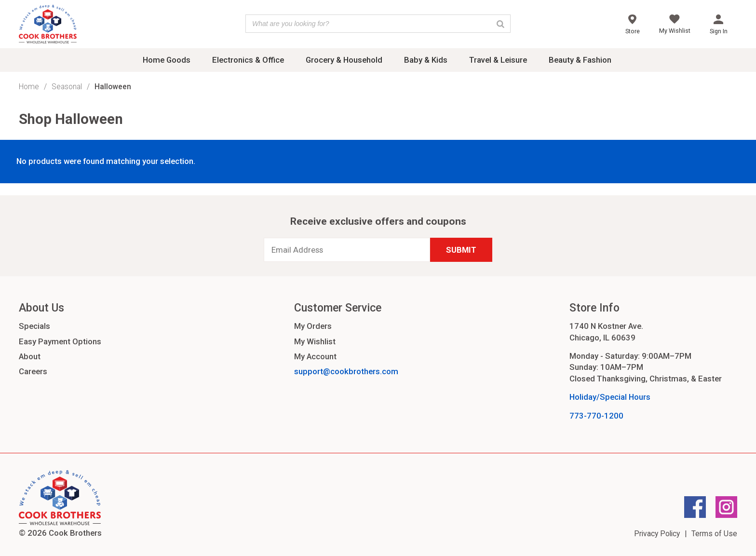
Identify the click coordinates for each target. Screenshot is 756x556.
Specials (34, 326)
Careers (33, 371)
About (30, 356)
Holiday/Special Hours (610, 397)
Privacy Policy (657, 534)
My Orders (313, 326)
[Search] (500, 24)
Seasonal (67, 87)
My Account (315, 356)
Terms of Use (714, 534)
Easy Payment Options (60, 341)
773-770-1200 (596, 416)
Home (29, 87)
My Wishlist (315, 341)
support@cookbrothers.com (346, 371)
